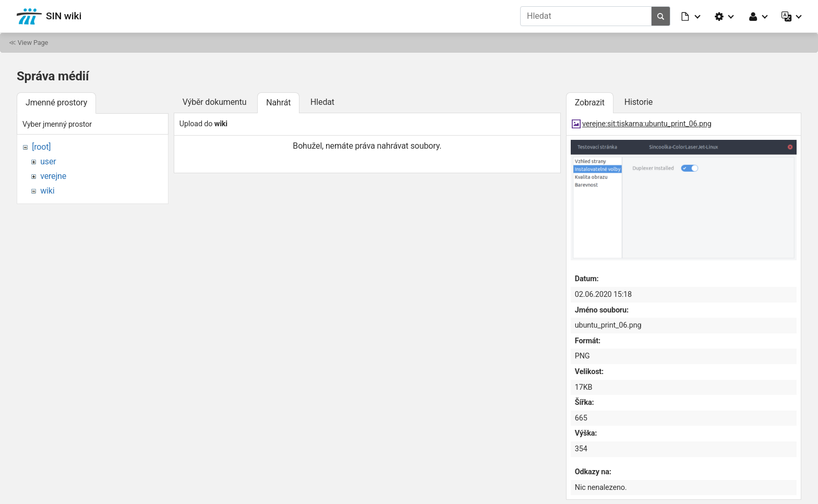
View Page (33, 43)
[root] (41, 147)
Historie (639, 102)
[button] (691, 16)
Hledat (322, 102)
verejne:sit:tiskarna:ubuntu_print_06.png (647, 124)
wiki (47, 191)
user (48, 161)
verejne (53, 176)
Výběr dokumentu (215, 102)
